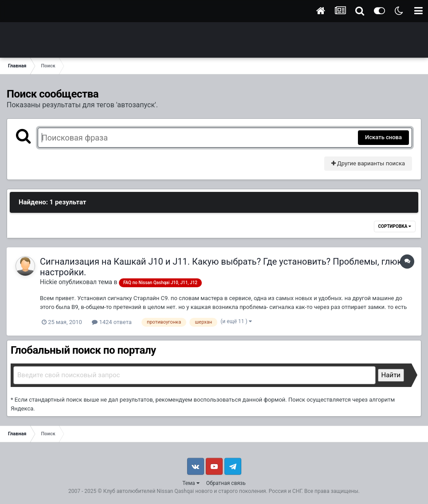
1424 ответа (112, 322)
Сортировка (395, 226)
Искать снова (383, 137)
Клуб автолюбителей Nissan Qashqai (149, 491)
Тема (191, 483)
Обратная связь (226, 483)
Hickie (49, 282)
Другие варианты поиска (368, 163)
